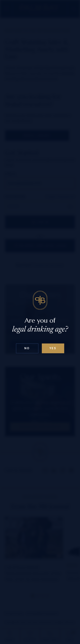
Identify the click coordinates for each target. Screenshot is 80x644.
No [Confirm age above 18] (27, 348)
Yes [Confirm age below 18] (53, 348)
